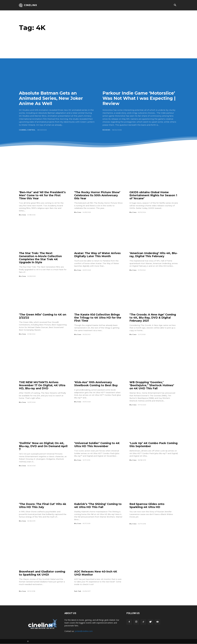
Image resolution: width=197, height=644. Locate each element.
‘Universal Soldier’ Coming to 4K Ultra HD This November (97, 445)
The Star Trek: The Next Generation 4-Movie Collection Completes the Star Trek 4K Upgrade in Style (41, 258)
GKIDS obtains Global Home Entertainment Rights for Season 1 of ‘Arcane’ (154, 195)
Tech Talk (78, 591)
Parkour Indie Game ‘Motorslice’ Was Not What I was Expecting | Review (140, 98)
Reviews (106, 130)
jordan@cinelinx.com (84, 631)
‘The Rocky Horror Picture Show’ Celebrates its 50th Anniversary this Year (97, 195)
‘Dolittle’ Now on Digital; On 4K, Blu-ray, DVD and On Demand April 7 (42, 446)
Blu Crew (22, 215)
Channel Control (27, 130)
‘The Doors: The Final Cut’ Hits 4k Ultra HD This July (43, 506)
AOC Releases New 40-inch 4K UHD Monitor (96, 573)
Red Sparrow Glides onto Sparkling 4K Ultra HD (147, 506)
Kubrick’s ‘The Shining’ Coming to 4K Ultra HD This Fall (98, 506)
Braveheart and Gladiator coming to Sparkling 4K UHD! (43, 573)
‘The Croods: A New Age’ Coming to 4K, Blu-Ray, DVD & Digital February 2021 (153, 318)
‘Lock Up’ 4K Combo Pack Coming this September (148, 445)
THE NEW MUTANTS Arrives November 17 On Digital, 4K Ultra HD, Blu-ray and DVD (42, 385)
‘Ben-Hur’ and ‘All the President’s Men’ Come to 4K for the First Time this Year (42, 195)
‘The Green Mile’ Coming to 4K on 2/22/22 (43, 316)
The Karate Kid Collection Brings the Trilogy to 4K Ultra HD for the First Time (98, 318)
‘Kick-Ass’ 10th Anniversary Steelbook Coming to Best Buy (96, 384)
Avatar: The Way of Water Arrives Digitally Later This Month (98, 255)
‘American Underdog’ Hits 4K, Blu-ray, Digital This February (154, 255)
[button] (175, 5)
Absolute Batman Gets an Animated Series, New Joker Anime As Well (52, 98)
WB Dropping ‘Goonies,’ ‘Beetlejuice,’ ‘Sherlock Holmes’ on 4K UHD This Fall (152, 385)
